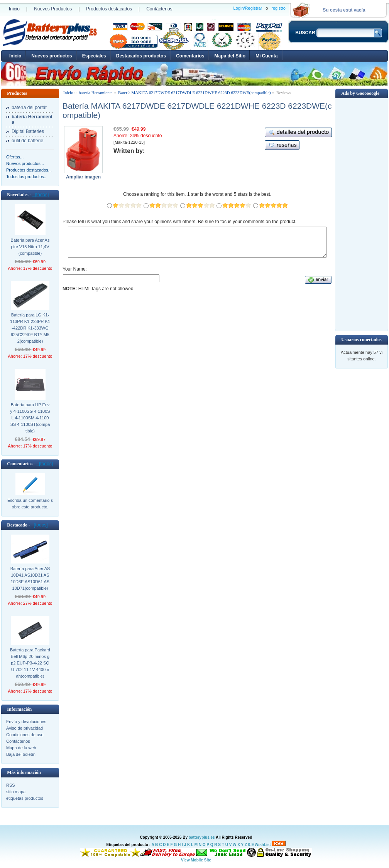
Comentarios (190, 56)
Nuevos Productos (53, 9)
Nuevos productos (52, 56)
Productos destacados (109, 9)
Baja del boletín (21, 754)
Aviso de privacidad (25, 728)
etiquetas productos (25, 798)
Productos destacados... (29, 170)
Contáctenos (159, 9)
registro (278, 8)
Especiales (94, 56)
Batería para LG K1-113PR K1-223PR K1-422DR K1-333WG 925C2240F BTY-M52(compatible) (30, 328)
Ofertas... (15, 157)
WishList (263, 845)
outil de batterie (27, 141)
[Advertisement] (362, 214)
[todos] (41, 195)
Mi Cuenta (266, 56)
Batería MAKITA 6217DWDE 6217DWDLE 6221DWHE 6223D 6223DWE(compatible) (194, 93)
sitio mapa (16, 792)
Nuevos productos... (25, 163)
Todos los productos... (27, 177)
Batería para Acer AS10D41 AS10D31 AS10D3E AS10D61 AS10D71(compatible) (30, 578)
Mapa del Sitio (230, 56)
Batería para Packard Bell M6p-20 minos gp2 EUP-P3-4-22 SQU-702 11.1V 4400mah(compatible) (30, 663)
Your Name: (75, 275)
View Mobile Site (196, 860)
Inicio (14, 9)
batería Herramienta (96, 93)
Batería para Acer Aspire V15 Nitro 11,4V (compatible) (30, 247)
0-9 (251, 845)
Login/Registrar (248, 8)
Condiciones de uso (25, 735)
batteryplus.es (202, 837)
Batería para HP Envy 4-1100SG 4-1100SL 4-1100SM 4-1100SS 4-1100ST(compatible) (30, 418)
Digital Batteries (28, 131)
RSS (11, 785)
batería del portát (29, 108)
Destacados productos (141, 56)
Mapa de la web (21, 748)
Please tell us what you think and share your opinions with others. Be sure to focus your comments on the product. (179, 222)
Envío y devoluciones (26, 722)
